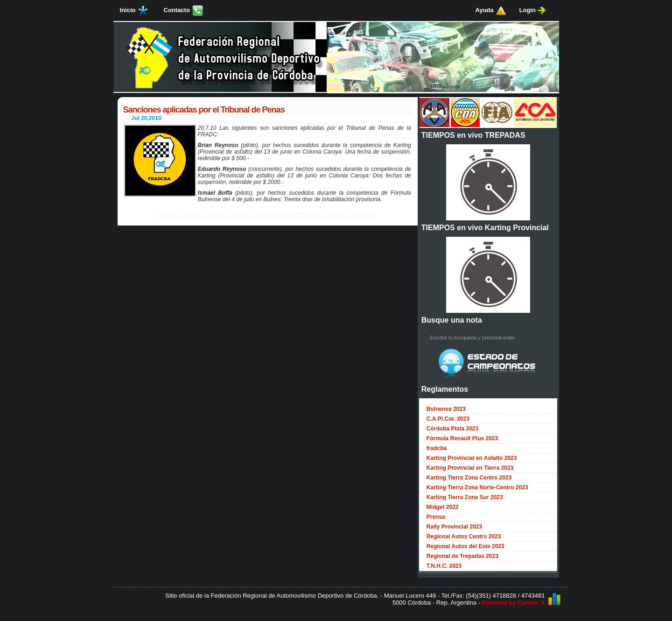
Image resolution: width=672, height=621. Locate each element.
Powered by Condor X (513, 603)
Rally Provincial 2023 (454, 527)
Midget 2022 (443, 507)
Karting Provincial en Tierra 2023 (470, 468)
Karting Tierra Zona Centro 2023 (469, 478)
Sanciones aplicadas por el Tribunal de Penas (204, 110)
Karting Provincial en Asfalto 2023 (472, 458)
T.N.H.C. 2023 (444, 566)
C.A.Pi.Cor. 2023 (448, 419)
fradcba (437, 448)
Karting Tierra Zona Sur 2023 (465, 497)
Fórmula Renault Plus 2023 (462, 438)
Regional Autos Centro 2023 (464, 536)
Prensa (436, 517)
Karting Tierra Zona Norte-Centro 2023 (477, 487)
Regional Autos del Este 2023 (465, 546)
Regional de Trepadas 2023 (462, 556)
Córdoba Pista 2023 (452, 429)
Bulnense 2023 (446, 409)
